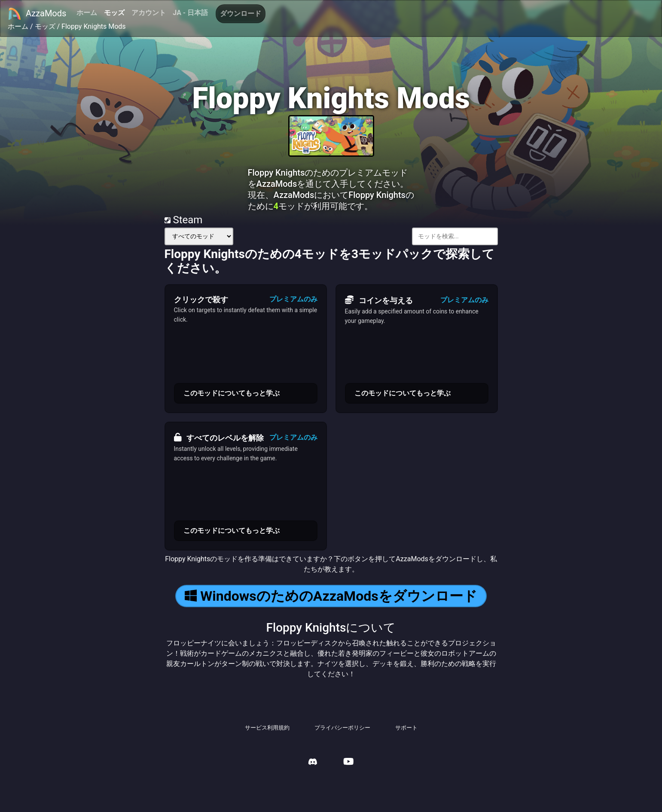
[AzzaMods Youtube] (348, 762)
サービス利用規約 (267, 728)
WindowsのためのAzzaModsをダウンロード (331, 596)
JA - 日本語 (190, 13)
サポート (406, 728)
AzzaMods (37, 14)
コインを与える (379, 300)
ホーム (87, 13)
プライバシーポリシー (342, 728)
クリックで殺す (201, 300)
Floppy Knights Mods (94, 26)
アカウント (149, 13)
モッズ (114, 13)
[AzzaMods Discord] (313, 763)
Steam (184, 220)
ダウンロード (241, 14)
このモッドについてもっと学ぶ (232, 393)
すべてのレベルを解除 (219, 438)
